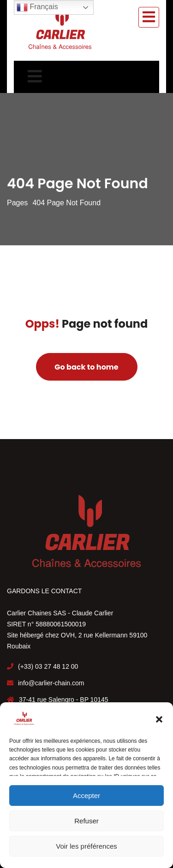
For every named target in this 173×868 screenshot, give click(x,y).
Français (37, 7)
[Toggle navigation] (149, 17)
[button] (159, 718)
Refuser (86, 821)
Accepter (86, 796)
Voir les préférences (86, 846)
